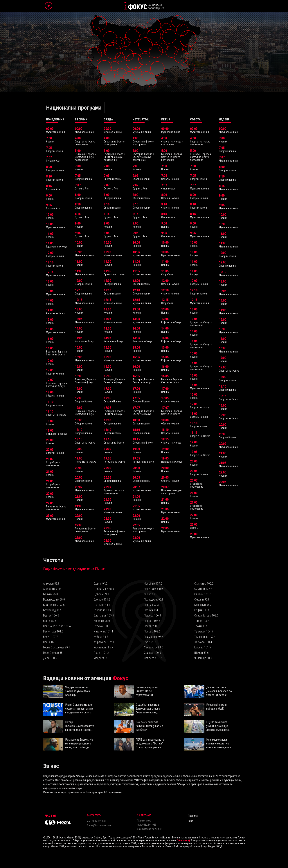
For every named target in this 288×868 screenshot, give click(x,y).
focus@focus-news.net (99, 825)
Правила (193, 816)
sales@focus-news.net (149, 829)
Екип (190, 821)
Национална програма (74, 108)
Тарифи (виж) (144, 821)
